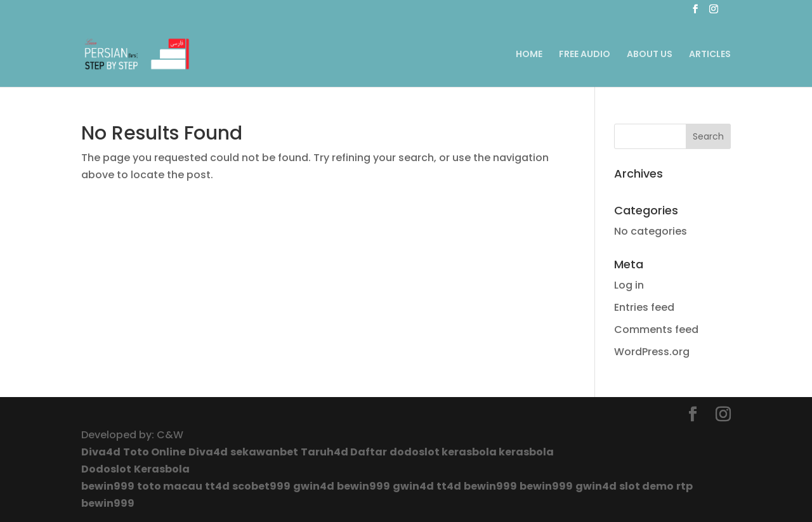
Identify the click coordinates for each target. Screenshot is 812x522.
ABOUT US (650, 55)
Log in (629, 285)
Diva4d (101, 452)
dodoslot (416, 452)
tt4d (217, 486)
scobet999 (261, 486)
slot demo (646, 486)
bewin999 (108, 486)
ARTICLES (710, 55)
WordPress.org (652, 352)
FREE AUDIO (585, 55)
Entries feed (644, 307)
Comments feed (656, 330)
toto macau (170, 486)
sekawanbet (264, 452)
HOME (529, 55)
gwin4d (314, 486)
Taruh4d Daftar (344, 452)
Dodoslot (106, 469)
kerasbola (470, 452)
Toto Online (154, 452)
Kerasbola (162, 469)
